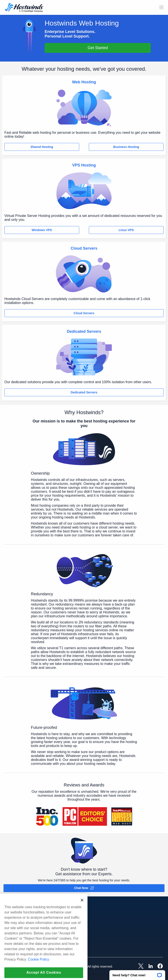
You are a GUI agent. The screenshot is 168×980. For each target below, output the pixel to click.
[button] (137, 974)
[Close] (82, 911)
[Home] (24, 8)
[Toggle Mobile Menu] (161, 7)
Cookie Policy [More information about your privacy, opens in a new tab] (39, 971)
